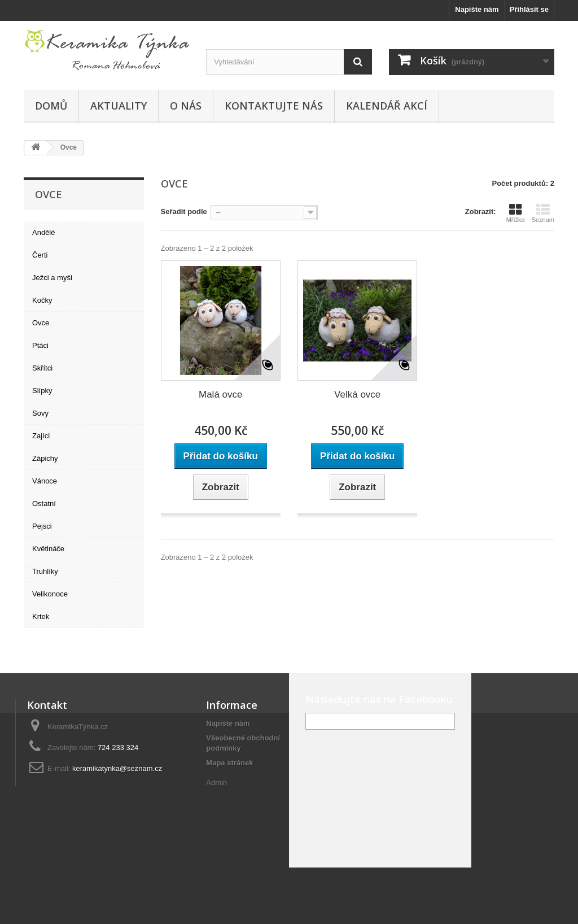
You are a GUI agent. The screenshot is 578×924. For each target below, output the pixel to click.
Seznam (543, 213)
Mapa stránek (229, 763)
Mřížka (516, 213)
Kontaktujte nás (274, 106)
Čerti (40, 255)
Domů (51, 106)
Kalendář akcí (387, 106)
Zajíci (41, 436)
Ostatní (44, 504)
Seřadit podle (184, 212)
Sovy (40, 413)
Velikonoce (50, 594)
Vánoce (45, 481)
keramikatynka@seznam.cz (117, 768)
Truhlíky (45, 571)
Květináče (48, 549)
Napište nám (477, 9)
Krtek (41, 616)
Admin (216, 783)
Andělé (43, 232)
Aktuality (119, 106)
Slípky (42, 391)
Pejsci (42, 526)
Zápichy (45, 458)
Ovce (41, 323)
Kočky (42, 300)
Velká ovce (357, 395)
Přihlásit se (529, 9)
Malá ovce (220, 395)
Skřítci (42, 368)
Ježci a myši (52, 278)
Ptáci (40, 345)
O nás (186, 106)
